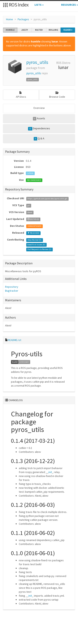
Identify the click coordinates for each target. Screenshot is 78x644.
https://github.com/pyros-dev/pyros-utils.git (47, 199)
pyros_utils (37, 62)
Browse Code (57, 95)
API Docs (21, 95)
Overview (39, 108)
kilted (39, 30)
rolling (53, 30)
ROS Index (16, 5)
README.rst (15, 340)
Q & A (39, 139)
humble (10, 30)
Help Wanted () (34, 240)
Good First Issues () (36, 245)
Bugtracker (12, 291)
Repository (12, 287)
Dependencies (39, 129)
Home (10, 19)
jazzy (25, 30)
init (50, 472)
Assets (39, 119)
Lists (39, 5)
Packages (23, 19)
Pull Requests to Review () (39, 249)
